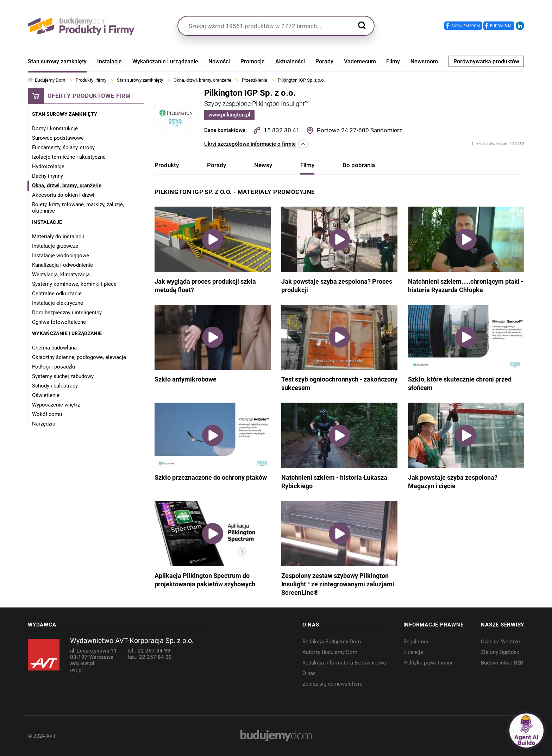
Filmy (393, 61)
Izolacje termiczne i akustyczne (69, 157)
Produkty (167, 165)
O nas (309, 673)
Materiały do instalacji (58, 237)
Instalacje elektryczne (58, 303)
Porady (324, 61)
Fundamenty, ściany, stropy (63, 147)
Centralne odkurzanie (57, 294)
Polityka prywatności (428, 663)
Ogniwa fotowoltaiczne (59, 322)
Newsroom (424, 61)
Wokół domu (47, 414)
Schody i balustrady (55, 386)
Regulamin (416, 642)
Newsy (263, 165)
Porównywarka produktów (486, 61)
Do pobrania (359, 165)
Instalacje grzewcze (55, 246)
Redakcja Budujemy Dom (332, 642)
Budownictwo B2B (502, 663)
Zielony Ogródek (500, 652)
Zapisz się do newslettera (333, 684)
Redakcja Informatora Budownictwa (344, 663)
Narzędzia (44, 424)
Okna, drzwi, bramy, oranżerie (67, 185)
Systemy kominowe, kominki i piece (74, 284)
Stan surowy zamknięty (57, 61)
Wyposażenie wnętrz (56, 405)
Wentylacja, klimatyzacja (61, 275)
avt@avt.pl (82, 663)
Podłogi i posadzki (54, 367)
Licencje (413, 652)
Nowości (219, 61)
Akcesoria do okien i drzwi (63, 195)
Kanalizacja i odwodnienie (62, 265)
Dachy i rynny (48, 176)
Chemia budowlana (54, 348)
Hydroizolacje (48, 166)
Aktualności (290, 61)
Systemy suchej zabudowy (63, 376)
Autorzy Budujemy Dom (330, 652)
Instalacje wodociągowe (61, 256)
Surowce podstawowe (58, 138)
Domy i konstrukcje (55, 128)
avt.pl (76, 670)
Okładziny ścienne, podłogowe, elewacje (79, 357)
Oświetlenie (46, 395)
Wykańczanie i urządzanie (165, 61)
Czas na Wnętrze (500, 642)
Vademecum (360, 61)
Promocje (253, 61)
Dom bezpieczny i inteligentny (67, 313)
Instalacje (109, 61)
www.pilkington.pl (229, 115)
